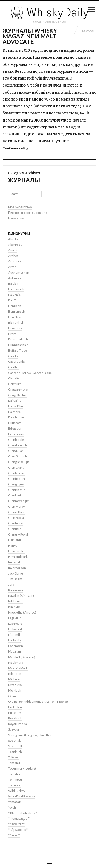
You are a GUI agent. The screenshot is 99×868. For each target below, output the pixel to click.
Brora (12, 334)
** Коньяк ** (16, 824)
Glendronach (18, 445)
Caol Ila (13, 356)
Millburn (14, 679)
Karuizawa (16, 590)
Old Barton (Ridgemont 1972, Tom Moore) (38, 701)
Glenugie (15, 529)
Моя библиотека (20, 207)
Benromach (17, 311)
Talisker (14, 757)
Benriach (15, 306)
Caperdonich (17, 362)
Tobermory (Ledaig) (22, 768)
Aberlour (15, 239)
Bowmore (15, 328)
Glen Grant (16, 467)
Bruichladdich (18, 339)
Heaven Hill (16, 551)
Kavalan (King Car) (21, 596)
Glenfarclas (16, 473)
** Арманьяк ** (18, 830)
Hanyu (13, 545)
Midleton (15, 674)
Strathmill (15, 746)
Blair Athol (16, 323)
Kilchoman (16, 601)
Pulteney (15, 713)
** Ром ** (14, 835)
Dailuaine (15, 401)
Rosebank (15, 718)
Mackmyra (16, 662)
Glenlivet (15, 495)
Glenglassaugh (19, 462)
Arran (12, 267)
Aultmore (15, 278)
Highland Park (18, 557)
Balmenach (16, 289)
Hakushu (15, 540)
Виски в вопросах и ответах (28, 213)
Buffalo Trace (18, 350)
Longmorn (16, 646)
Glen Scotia (16, 518)
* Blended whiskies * (23, 813)
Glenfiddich (16, 479)
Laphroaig (15, 623)
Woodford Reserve (22, 796)
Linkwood (15, 629)
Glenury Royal (18, 534)
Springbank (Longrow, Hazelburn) (31, 735)
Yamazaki (15, 802)
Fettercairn (16, 434)
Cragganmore (18, 389)
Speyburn (15, 729)
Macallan (15, 651)
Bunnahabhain (18, 345)
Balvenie (14, 295)
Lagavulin (15, 618)
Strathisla (15, 740)
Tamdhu (14, 763)
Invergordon (17, 568)
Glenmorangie (18, 501)
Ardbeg (13, 256)
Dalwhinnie (16, 417)
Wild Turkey (17, 791)
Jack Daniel (16, 573)
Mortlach (15, 690)
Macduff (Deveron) (22, 657)
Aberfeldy (15, 245)
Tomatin (14, 774)
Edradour (15, 428)
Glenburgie (16, 440)
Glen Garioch (18, 456)
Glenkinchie (17, 490)
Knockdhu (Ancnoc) (22, 612)
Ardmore (15, 261)
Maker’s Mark (18, 668)
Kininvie (14, 607)
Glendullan (16, 451)
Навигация (16, 218)
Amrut (13, 250)
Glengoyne (16, 484)
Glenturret (16, 523)
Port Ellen (15, 707)
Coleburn (15, 384)
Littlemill (14, 635)
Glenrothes (16, 512)
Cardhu (13, 367)
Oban (12, 696)
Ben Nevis (15, 317)
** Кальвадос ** (19, 819)
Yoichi (12, 807)
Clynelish (15, 378)
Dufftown (15, 423)
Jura (11, 584)
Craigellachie (17, 395)
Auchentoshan (19, 272)
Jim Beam (15, 579)
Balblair (13, 284)
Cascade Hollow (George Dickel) (31, 373)
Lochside (15, 640)
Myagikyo (15, 685)
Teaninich (15, 752)
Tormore (15, 785)
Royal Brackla (18, 724)
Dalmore (14, 412)
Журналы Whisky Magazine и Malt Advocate (30, 36)
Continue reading (15, 148)
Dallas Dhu (16, 406)
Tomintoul (15, 780)
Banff (12, 300)
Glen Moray (16, 506)
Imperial (14, 562)
